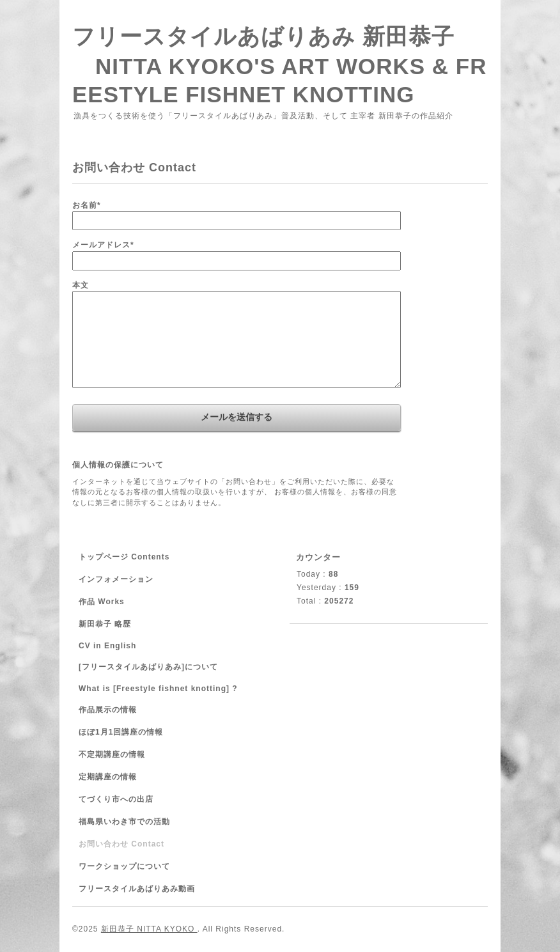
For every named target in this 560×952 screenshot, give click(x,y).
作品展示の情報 (108, 710)
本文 (81, 285)
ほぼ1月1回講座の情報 (121, 732)
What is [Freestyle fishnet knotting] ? (158, 689)
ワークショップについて (124, 866)
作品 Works (102, 602)
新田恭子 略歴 (105, 624)
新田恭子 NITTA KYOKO (149, 929)
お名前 (87, 205)
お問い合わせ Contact (121, 844)
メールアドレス (103, 245)
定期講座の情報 (108, 777)
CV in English (107, 646)
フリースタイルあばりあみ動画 (137, 889)
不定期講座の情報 (112, 754)
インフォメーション (116, 579)
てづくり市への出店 (116, 799)
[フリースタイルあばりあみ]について (148, 667)
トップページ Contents (124, 557)
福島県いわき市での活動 (124, 822)
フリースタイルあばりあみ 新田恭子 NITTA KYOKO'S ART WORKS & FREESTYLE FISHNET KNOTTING (280, 65)
